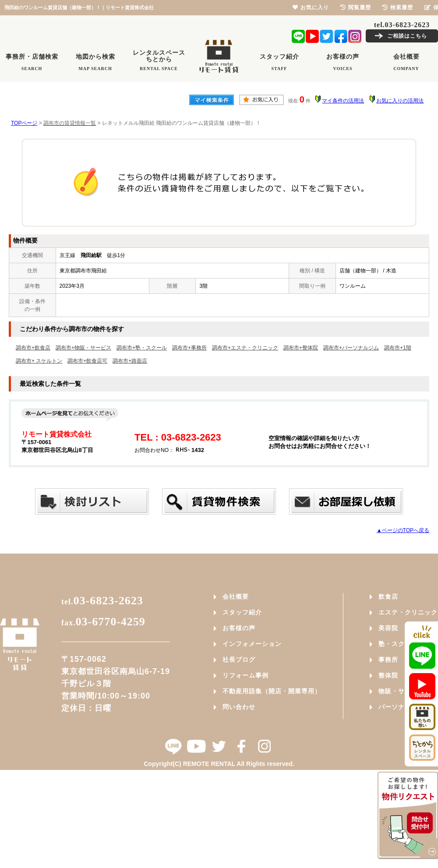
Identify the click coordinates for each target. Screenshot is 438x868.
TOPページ (24, 123)
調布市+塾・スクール (142, 348)
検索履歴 (398, 7)
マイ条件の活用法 (343, 101)
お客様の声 (239, 628)
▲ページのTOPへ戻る (403, 530)
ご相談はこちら (407, 36)
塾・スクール (398, 644)
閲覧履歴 (356, 7)
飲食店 (388, 596)
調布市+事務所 (189, 348)
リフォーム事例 (245, 675)
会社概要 (236, 596)
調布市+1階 (398, 348)
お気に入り (311, 7)
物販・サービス (401, 691)
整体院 (388, 675)
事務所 (388, 660)
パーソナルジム (401, 707)
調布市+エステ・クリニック (245, 348)
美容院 (388, 628)
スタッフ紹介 (242, 612)
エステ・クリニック (408, 612)
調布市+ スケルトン (39, 361)
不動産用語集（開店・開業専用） (272, 691)
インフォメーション (252, 644)
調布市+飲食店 (33, 348)
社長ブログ (239, 660)
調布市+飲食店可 (87, 361)
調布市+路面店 (130, 361)
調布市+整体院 (301, 348)
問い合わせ (239, 707)
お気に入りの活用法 (400, 101)
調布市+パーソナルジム (351, 348)
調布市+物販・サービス (83, 348)
